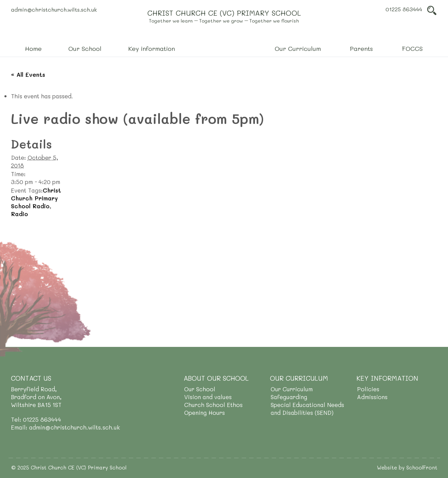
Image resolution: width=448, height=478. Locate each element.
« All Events (28, 74)
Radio (19, 214)
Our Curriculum (292, 389)
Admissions (372, 397)
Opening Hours (205, 412)
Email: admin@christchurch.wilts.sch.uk (65, 427)
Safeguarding (289, 397)
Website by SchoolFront (407, 467)
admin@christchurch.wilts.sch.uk (54, 9)
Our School (200, 389)
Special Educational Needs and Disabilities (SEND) (307, 409)
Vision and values (208, 397)
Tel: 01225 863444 (36, 419)
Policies (368, 389)
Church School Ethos (213, 405)
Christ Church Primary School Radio (36, 198)
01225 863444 (404, 9)
